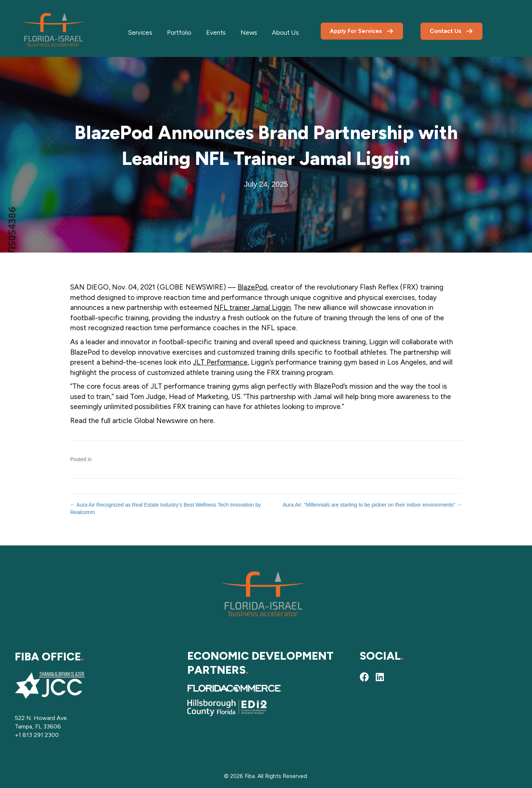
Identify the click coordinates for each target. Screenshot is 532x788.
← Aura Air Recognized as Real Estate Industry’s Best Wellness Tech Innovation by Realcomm (166, 508)
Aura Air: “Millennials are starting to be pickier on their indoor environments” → (372, 505)
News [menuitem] (249, 33)
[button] (364, 677)
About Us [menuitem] (285, 33)
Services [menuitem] (140, 33)
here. (207, 421)
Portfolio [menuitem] (179, 33)
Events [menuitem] (216, 33)
